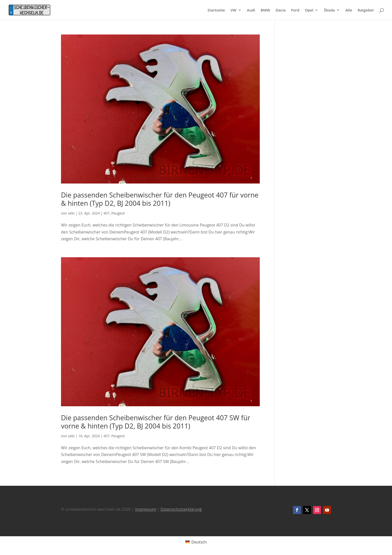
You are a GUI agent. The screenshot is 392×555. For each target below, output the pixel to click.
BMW (265, 10)
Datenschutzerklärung (181, 509)
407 (106, 213)
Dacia (280, 10)
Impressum (146, 509)
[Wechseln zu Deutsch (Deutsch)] (196, 542)
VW (233, 10)
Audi (251, 10)
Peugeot (118, 213)
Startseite (216, 10)
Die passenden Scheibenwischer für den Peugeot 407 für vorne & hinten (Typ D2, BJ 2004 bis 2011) (160, 199)
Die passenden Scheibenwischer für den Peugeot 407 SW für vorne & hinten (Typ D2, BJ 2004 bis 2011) (156, 422)
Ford (295, 10)
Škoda (329, 10)
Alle (349, 10)
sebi (71, 213)
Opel (309, 10)
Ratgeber (366, 10)
